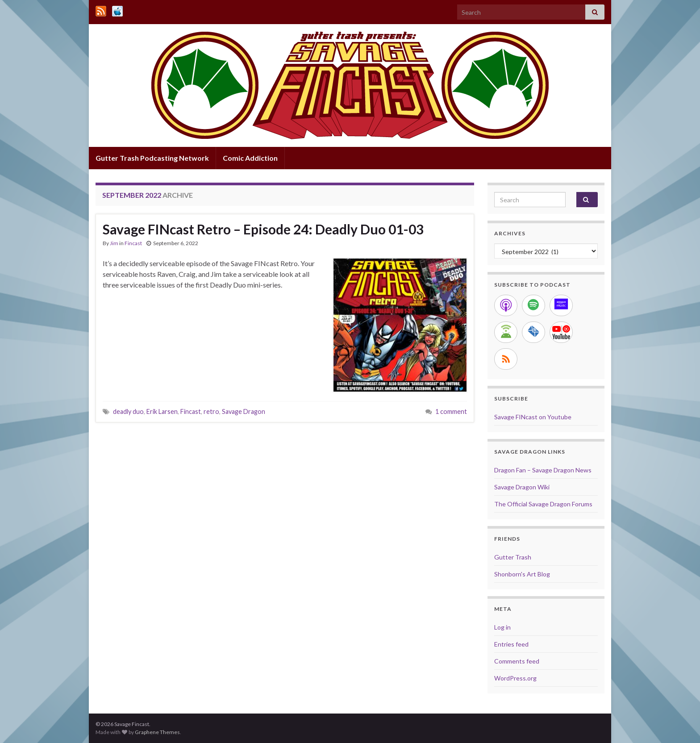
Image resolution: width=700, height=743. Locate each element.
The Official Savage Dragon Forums (543, 504)
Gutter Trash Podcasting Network (152, 158)
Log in (502, 627)
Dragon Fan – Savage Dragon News (543, 470)
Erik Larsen (162, 411)
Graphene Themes (157, 732)
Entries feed (511, 644)
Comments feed (517, 661)
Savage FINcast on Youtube (533, 417)
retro (211, 411)
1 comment (451, 411)
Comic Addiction (250, 158)
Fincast (133, 243)
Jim (114, 243)
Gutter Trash (513, 557)
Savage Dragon (244, 411)
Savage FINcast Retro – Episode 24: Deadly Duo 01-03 (263, 229)
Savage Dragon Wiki (522, 487)
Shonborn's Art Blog (522, 574)
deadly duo (128, 411)
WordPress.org (515, 678)
